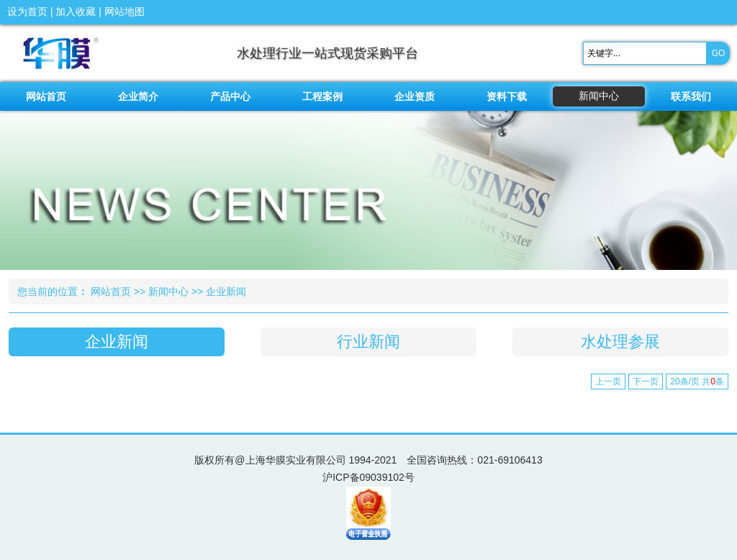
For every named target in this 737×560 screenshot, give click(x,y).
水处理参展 (620, 342)
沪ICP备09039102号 (368, 477)
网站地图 (125, 12)
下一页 (646, 381)
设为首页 (27, 12)
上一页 (608, 381)
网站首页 (111, 292)
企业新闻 (226, 292)
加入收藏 (76, 12)
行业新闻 (368, 342)
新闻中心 (168, 292)
